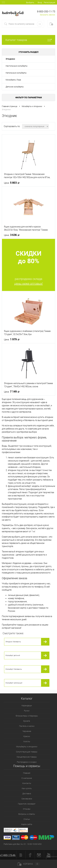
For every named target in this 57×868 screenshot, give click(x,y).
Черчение (27, 731)
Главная (27, 773)
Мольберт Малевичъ (14, 669)
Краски (27, 736)
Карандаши (27, 706)
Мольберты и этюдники (27, 747)
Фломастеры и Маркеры (27, 716)
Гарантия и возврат (27, 804)
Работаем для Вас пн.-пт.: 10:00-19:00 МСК (23, 844)
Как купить (27, 788)
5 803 (13, 183)
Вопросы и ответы (27, 814)
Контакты (27, 783)
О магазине (27, 778)
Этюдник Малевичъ (13, 642)
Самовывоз (27, 799)
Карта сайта (27, 824)
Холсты (27, 741)
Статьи (27, 819)
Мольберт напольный (14, 683)
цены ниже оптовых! (29, 284)
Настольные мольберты (17, 66)
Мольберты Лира (13, 80)
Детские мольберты (15, 87)
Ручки (27, 711)
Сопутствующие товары (27, 752)
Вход (40, 2)
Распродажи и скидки (27, 762)
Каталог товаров (28, 40)
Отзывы (27, 809)
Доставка (27, 794)
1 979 (13, 339)
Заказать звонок (47, 15)
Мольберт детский (13, 655)
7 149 (13, 392)
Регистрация (49, 2)
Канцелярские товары (27, 757)
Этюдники (10, 59)
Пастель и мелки (27, 726)
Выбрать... (31, 2)
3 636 (13, 235)
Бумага (27, 721)
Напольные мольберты (16, 73)
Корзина (29, 864)
